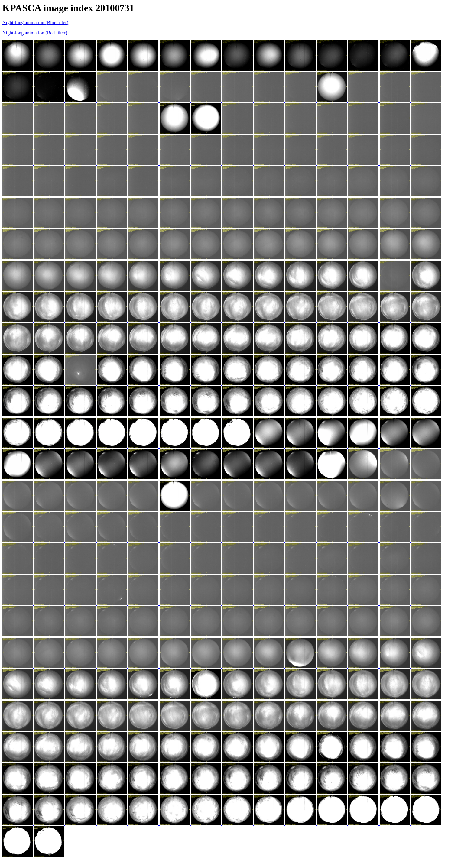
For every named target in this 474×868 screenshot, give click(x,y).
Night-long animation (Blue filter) (35, 23)
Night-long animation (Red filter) (35, 33)
